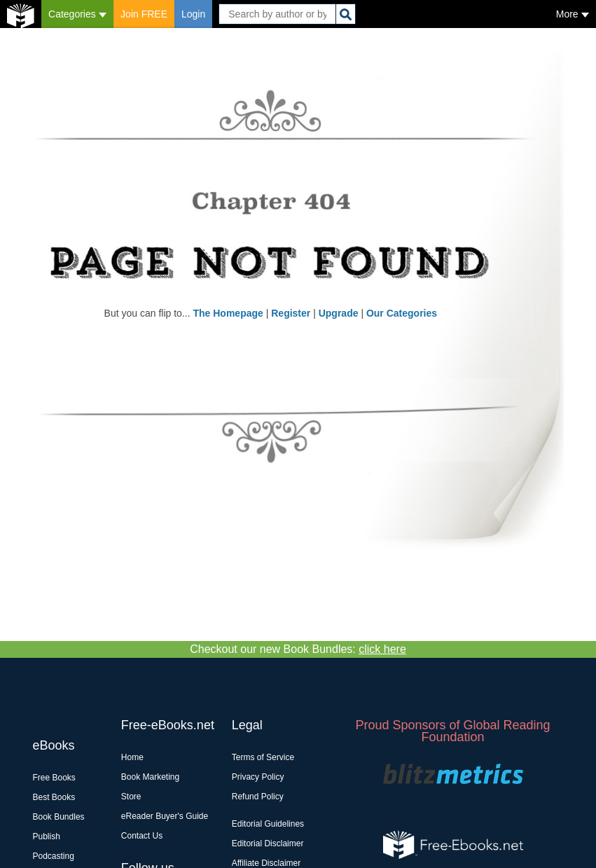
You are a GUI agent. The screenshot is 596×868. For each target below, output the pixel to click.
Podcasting (54, 856)
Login (193, 14)
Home (132, 757)
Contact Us (142, 836)
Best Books (54, 797)
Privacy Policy (258, 777)
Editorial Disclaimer (268, 843)
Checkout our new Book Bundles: (298, 649)
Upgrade (339, 313)
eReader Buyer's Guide (165, 816)
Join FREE (144, 14)
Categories (77, 14)
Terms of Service (263, 757)
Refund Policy (258, 797)
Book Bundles (59, 817)
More (573, 14)
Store (131, 797)
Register (291, 313)
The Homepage (228, 313)
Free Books (54, 778)
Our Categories (402, 313)
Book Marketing (150, 777)
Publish (47, 836)
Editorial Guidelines (268, 824)
